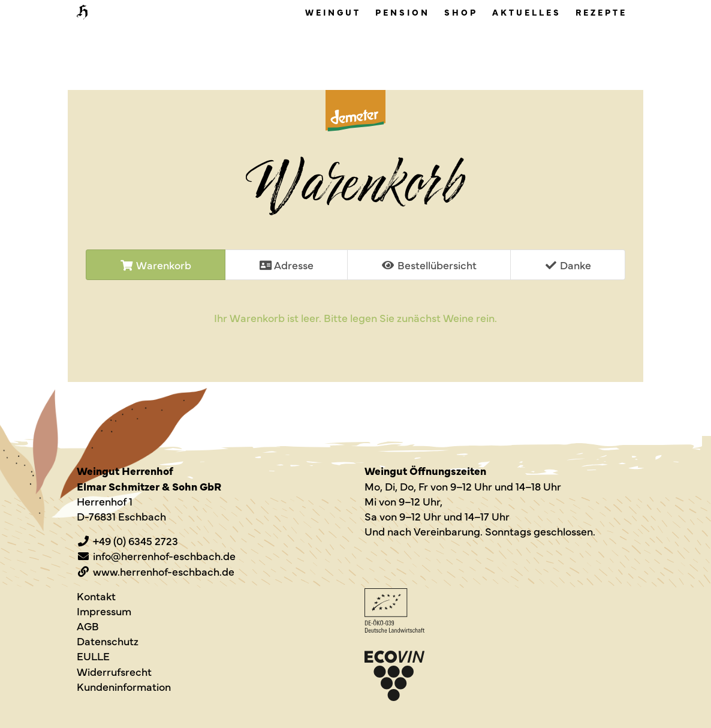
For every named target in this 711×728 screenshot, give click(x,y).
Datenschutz (108, 641)
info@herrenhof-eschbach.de (164, 556)
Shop (461, 12)
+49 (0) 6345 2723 (135, 541)
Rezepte (601, 12)
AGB (88, 626)
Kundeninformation (124, 686)
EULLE (93, 656)
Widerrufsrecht (114, 671)
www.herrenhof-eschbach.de (164, 571)
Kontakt (96, 596)
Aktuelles (527, 12)
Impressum (104, 611)
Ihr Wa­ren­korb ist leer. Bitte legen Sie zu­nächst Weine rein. (355, 318)
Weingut (333, 12)
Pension (403, 12)
